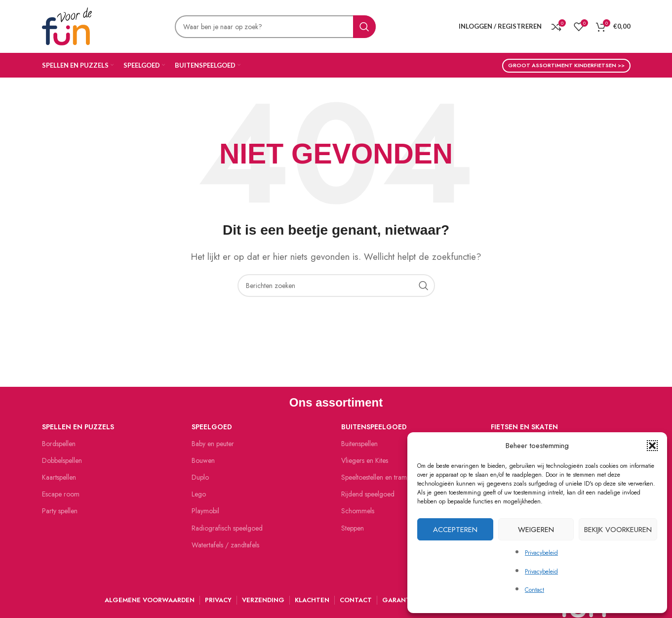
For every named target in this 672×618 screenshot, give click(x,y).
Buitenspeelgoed (374, 427)
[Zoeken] (275, 27)
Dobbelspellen (62, 460)
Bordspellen (59, 444)
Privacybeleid (541, 553)
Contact (534, 590)
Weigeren (536, 530)
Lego (199, 494)
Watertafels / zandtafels (225, 545)
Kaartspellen (59, 477)
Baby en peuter (213, 444)
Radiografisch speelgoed (227, 528)
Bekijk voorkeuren (618, 530)
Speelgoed (212, 427)
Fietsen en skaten (524, 427)
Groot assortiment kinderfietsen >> (566, 65)
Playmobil (205, 511)
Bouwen (203, 460)
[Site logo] (67, 25)
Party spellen (60, 511)
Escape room (61, 494)
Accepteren (455, 530)
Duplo (200, 477)
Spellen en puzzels (78, 427)
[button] (652, 446)
